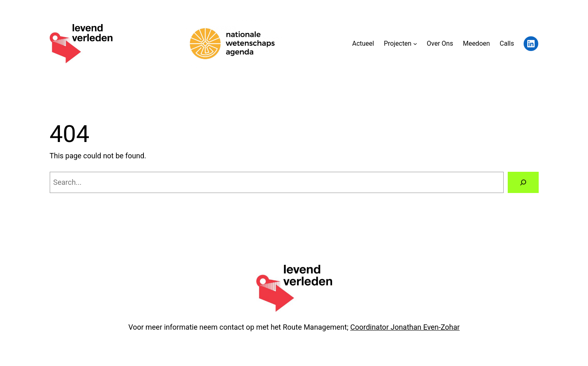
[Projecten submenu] (415, 44)
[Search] (523, 182)
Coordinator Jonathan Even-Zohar (405, 327)
